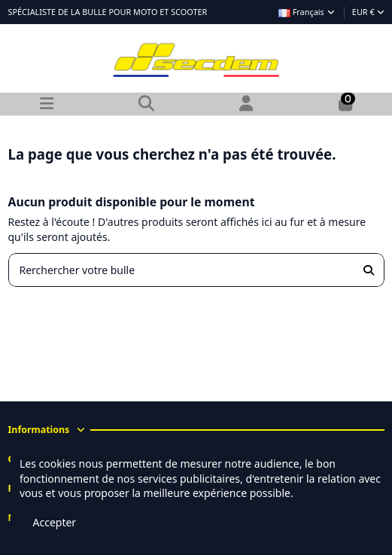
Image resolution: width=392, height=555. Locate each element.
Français (307, 12)
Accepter (55, 522)
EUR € (368, 12)
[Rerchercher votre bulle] (369, 270)
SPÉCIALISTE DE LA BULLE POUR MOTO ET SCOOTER (108, 12)
